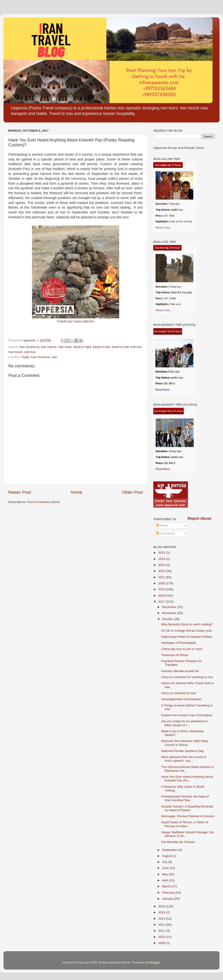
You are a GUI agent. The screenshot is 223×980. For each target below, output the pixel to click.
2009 (162, 943)
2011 (162, 931)
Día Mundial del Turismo (178, 842)
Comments (166, 533)
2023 (162, 565)
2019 (162, 589)
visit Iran (30, 352)
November (170, 613)
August (167, 856)
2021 (162, 577)
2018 (162, 596)
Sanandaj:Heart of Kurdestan (181, 699)
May (165, 874)
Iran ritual (65, 347)
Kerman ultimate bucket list (180, 671)
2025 (162, 553)
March (167, 886)
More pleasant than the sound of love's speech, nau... (184, 759)
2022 (162, 571)
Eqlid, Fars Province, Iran (40, 357)
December (170, 607)
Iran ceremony (29, 347)
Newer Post (20, 492)
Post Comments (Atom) (44, 502)
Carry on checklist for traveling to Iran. (188, 677)
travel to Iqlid (82, 347)
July (165, 862)
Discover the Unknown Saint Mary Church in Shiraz (185, 743)
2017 (162, 602)
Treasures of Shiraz (175, 655)
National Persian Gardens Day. (183, 751)
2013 (162, 919)
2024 (162, 559)
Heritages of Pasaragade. (179, 643)
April (166, 880)
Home (76, 492)
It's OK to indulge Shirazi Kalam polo (187, 631)
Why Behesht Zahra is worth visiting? (187, 624)
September (170, 850)
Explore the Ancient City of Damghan (187, 715)
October (168, 619)
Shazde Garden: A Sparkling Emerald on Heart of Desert (187, 808)
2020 (162, 583)
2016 (162, 906)
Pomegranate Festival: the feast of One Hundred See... (185, 798)
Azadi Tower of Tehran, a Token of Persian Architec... (185, 824)
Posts (162, 525)
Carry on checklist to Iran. (179, 693)
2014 (162, 912)
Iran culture (49, 347)
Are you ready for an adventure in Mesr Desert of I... (184, 723)
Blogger (155, 962)
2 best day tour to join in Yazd (182, 649)
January (168, 899)
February (169, 893)
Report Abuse (200, 518)
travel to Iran (101, 347)
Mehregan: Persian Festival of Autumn (188, 816)
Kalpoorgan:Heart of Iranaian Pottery (187, 637)
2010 (162, 937)
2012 (162, 925)
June (166, 868)
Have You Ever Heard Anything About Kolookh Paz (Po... (187, 779)
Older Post (133, 492)
